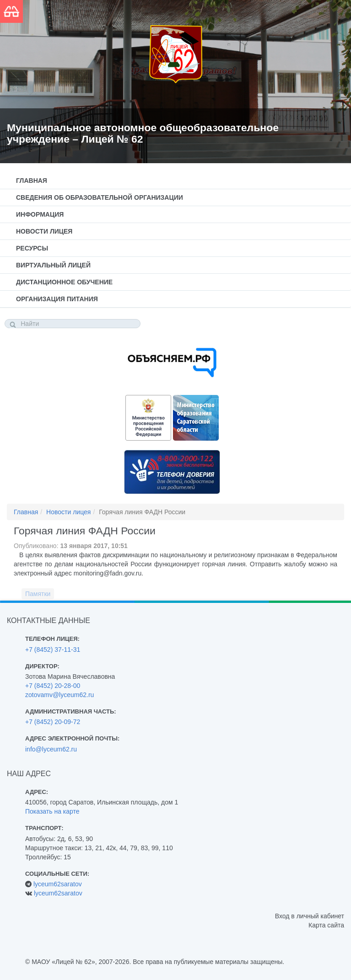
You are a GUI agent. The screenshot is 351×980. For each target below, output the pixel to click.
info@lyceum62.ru (51, 749)
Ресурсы (32, 248)
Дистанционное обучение (64, 282)
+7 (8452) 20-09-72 (53, 722)
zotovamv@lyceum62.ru (59, 695)
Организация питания (57, 299)
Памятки (38, 594)
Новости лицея (44, 231)
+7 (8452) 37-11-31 (53, 650)
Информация (40, 214)
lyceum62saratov (58, 884)
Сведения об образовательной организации (100, 197)
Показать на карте (52, 811)
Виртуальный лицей (53, 265)
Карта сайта (326, 925)
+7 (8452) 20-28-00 (53, 686)
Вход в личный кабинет (310, 916)
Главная (32, 181)
